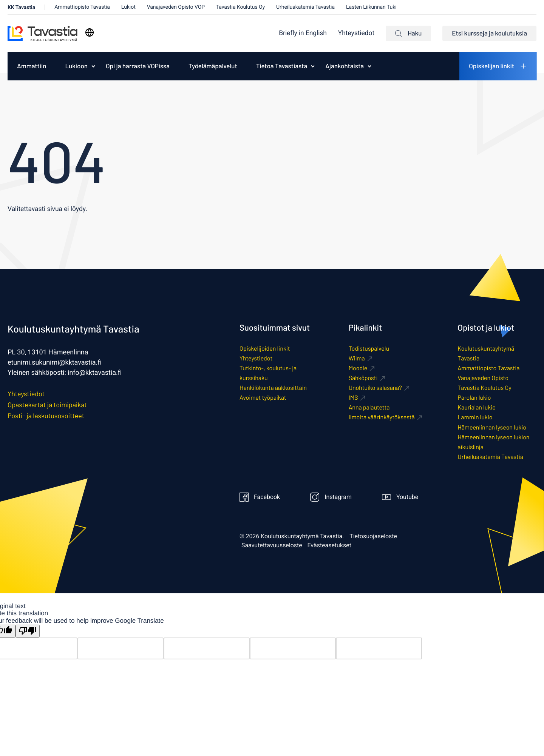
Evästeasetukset (329, 545)
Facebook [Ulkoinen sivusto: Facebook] (260, 497)
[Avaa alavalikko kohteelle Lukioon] (93, 66)
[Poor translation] (28, 631)
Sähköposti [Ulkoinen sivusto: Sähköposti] (363, 378)
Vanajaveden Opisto (483, 378)
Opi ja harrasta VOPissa (138, 66)
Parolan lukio (474, 398)
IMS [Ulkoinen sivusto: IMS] (353, 398)
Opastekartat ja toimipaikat (47, 405)
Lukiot (128, 7)
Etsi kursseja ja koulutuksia (489, 33)
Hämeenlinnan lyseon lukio (492, 427)
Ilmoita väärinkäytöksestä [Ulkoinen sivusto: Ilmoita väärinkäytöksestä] (382, 417)
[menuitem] (303, 33)
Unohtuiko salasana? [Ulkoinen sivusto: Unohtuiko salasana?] (375, 388)
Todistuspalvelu (369, 349)
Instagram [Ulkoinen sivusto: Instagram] (331, 497)
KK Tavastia (21, 7)
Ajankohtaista (345, 66)
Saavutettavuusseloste (272, 545)
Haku (408, 33)
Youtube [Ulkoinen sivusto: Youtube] (400, 497)
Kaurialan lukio (477, 407)
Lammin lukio (475, 417)
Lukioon (76, 66)
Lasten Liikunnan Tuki (371, 7)
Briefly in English (303, 33)
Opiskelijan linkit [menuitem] (491, 66)
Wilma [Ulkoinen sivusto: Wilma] (357, 358)
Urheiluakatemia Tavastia (305, 7)
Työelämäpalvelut (213, 66)
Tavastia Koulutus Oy (240, 7)
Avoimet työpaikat (263, 398)
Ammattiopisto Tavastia (82, 7)
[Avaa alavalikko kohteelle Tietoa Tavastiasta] (313, 66)
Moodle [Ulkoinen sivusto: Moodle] (358, 368)
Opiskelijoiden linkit (265, 349)
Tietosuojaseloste (373, 536)
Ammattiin (32, 66)
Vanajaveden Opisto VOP (176, 7)
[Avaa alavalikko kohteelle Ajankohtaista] (369, 66)
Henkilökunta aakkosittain (273, 388)
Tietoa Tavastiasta (282, 66)
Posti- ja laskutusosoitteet (46, 416)
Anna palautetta (369, 407)
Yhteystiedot (356, 33)
